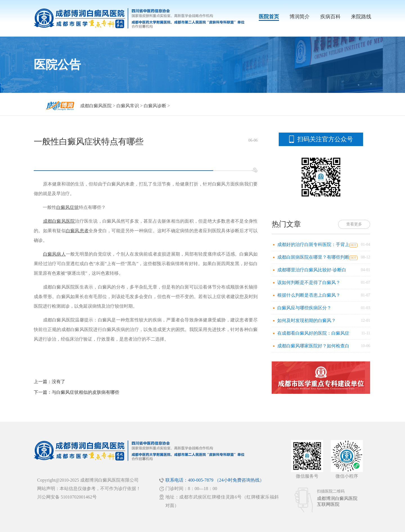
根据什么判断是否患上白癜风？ (309, 295)
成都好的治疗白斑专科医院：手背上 (313, 244)
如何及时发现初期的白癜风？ (307, 320)
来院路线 (361, 17)
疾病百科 (330, 17)
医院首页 (269, 17)
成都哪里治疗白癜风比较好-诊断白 (312, 270)
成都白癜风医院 (96, 106)
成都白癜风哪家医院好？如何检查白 (313, 346)
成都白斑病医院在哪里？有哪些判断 (313, 257)
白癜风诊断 (155, 106)
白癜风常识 (128, 106)
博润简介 (300, 17)
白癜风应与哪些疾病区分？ (304, 308)
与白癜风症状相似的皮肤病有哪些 (85, 392)
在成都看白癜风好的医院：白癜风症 (313, 333)
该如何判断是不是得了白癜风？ (309, 282)
